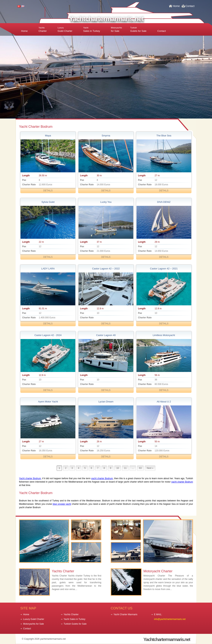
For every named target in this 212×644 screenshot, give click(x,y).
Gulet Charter (65, 29)
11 (125, 468)
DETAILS (48, 191)
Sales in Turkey (92, 29)
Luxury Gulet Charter (34, 619)
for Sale (116, 29)
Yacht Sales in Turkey (74, 619)
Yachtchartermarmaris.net (106, 19)
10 (118, 468)
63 (140, 468)
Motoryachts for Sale (34, 624)
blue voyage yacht (62, 504)
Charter (43, 29)
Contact (190, 6)
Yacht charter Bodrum (30, 478)
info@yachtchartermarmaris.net (170, 619)
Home (176, 6)
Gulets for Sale (138, 29)
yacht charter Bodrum (102, 478)
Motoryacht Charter (158, 571)
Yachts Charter (63, 571)
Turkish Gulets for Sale (75, 624)
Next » (150, 468)
